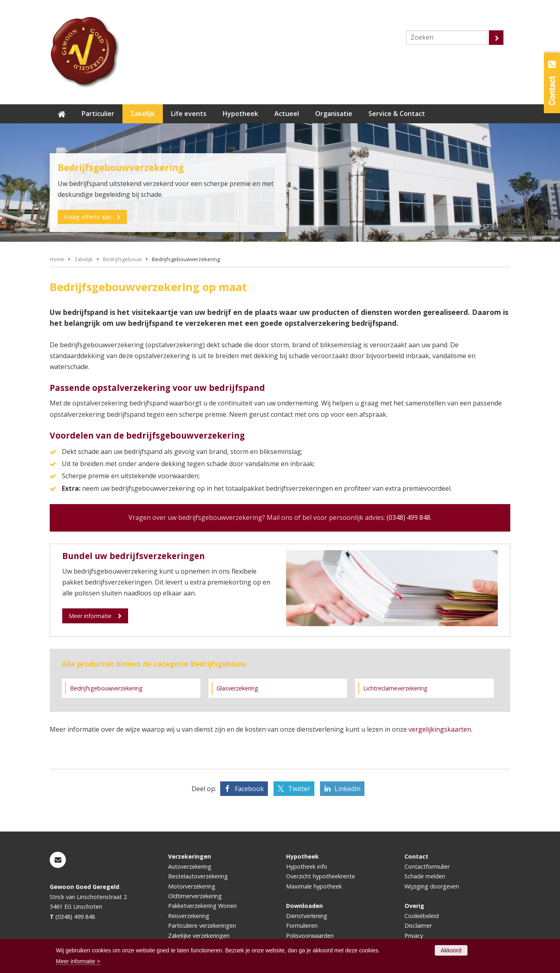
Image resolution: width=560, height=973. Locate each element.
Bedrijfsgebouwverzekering (106, 688)
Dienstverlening (307, 916)
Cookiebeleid (422, 916)
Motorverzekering (192, 886)
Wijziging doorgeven (432, 886)
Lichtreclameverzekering (395, 688)
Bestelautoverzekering (198, 876)
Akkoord (451, 950)
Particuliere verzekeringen (202, 926)
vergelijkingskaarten (440, 729)
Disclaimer (418, 926)
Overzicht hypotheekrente (321, 876)
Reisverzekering (189, 916)
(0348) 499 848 (408, 517)
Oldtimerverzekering (195, 896)
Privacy (414, 936)
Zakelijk (84, 259)
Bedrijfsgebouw (122, 259)
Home (57, 259)
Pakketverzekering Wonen (202, 906)
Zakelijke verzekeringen (199, 936)
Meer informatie (90, 616)
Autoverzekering (190, 866)
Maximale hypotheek (314, 886)
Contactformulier (427, 866)
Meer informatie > (78, 961)
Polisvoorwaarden (310, 936)
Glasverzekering (237, 688)
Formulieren (302, 926)
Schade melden (425, 876)
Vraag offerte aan (88, 217)
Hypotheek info (307, 866)
